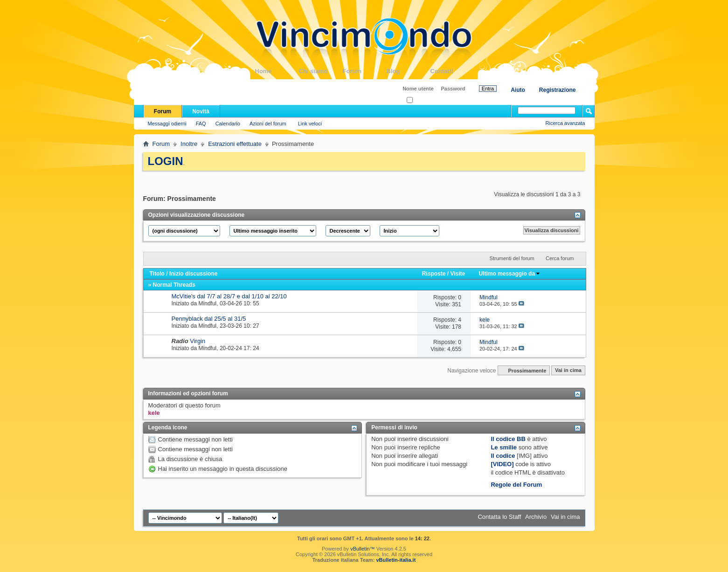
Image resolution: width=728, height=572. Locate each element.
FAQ (201, 124)
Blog (409, 71)
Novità (201, 111)
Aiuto (518, 90)
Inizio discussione (193, 274)
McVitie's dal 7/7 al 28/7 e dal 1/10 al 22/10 (229, 296)
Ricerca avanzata (565, 123)
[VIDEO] (502, 464)
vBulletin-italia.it (396, 560)
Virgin (198, 341)
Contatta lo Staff (499, 517)
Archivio (536, 517)
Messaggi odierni (167, 124)
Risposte (434, 274)
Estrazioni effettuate (235, 144)
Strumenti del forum (512, 258)
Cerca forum (560, 258)
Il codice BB (508, 439)
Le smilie (504, 447)
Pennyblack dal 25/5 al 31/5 (209, 319)
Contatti (452, 71)
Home (277, 71)
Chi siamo (321, 71)
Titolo (157, 274)
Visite (458, 274)
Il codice (503, 456)
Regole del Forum (516, 485)
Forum (365, 71)
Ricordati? (421, 100)
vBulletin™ (363, 549)
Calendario (228, 124)
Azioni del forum (268, 124)
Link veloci (310, 124)
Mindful (208, 303)
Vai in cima (568, 371)
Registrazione (558, 90)
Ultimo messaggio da (510, 274)
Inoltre (189, 144)
